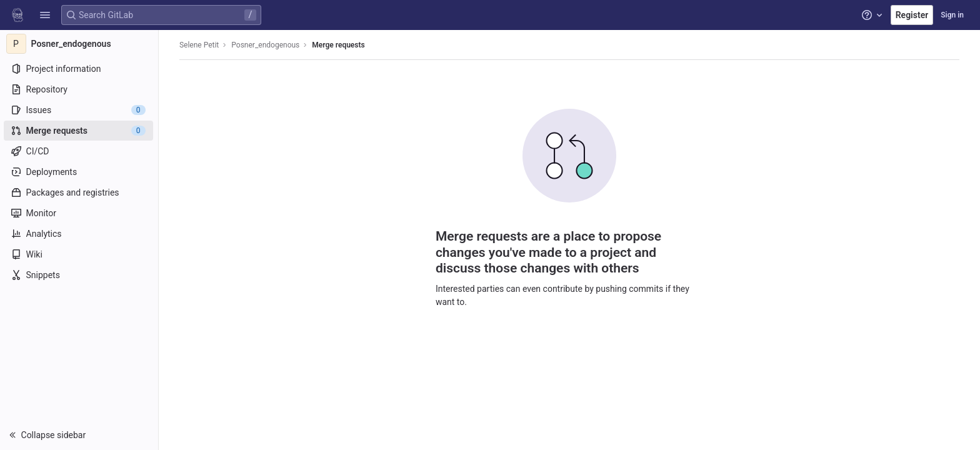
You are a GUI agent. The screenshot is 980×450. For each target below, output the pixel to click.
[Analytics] (80, 234)
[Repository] (80, 89)
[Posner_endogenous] (80, 44)
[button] (45, 15)
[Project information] (80, 69)
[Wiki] (80, 254)
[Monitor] (80, 213)
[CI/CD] (80, 151)
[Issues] (80, 110)
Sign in (952, 15)
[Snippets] (80, 275)
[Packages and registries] (80, 192)
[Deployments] (80, 172)
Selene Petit (200, 45)
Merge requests (339, 45)
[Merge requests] (80, 131)
